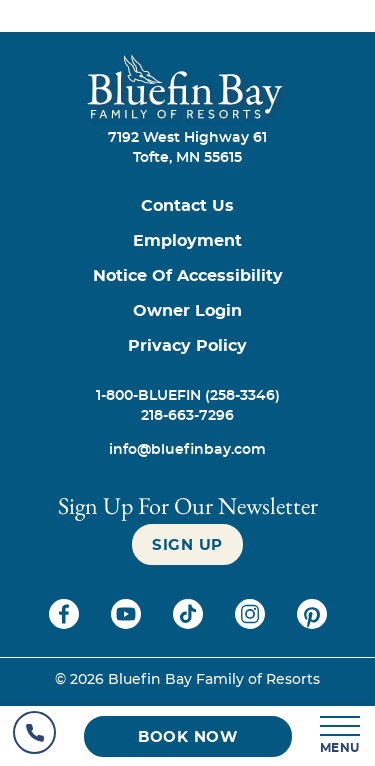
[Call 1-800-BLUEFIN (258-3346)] (187, 396)
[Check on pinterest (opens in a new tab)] (312, 624)
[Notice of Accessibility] (187, 276)
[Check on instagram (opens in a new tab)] (252, 624)
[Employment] (187, 241)
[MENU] (341, 736)
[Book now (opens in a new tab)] (188, 736)
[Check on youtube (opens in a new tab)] (128, 624)
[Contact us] (187, 206)
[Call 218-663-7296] (187, 416)
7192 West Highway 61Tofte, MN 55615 (187, 148)
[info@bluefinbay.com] (187, 450)
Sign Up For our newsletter (188, 505)
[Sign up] (187, 544)
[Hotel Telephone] (34, 736)
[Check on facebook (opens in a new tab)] (66, 624)
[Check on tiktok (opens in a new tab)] (190, 624)
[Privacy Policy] (187, 346)
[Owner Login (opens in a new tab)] (187, 311)
